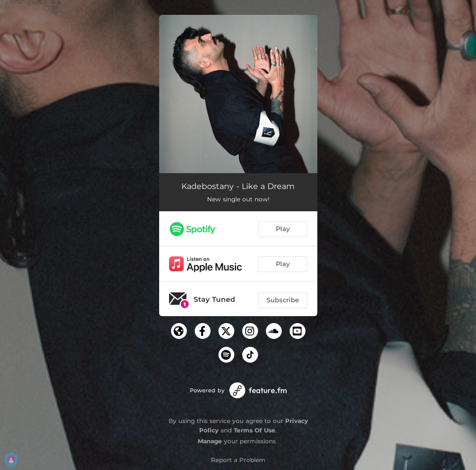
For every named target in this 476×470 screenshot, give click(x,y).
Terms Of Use (255, 430)
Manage (210, 441)
